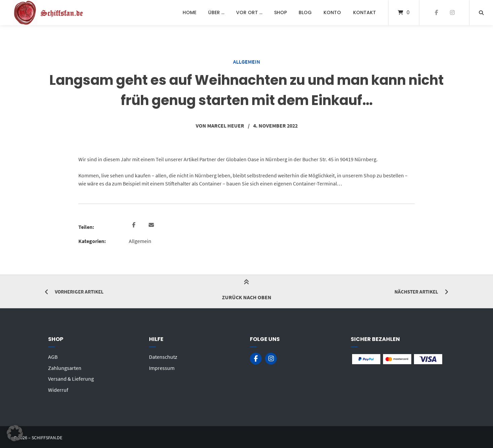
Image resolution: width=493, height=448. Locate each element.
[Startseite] (49, 13)
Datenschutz (163, 356)
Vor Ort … (249, 12)
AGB (53, 356)
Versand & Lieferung (71, 378)
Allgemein (247, 62)
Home (189, 12)
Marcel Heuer (226, 126)
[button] (135, 225)
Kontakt (365, 12)
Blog (305, 12)
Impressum (162, 367)
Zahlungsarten (65, 367)
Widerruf (58, 389)
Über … (216, 12)
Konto (332, 12)
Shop (280, 12)
